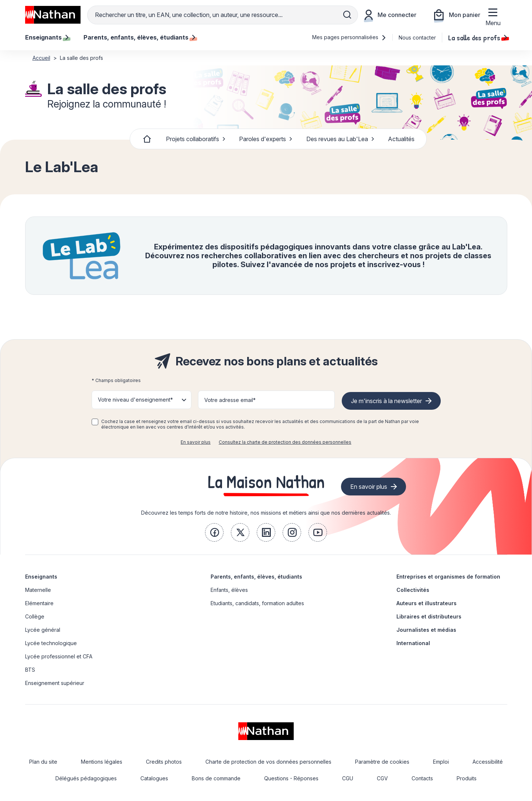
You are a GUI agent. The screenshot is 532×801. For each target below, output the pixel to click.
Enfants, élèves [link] (229, 590)
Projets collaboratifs (196, 139)
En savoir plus (196, 442)
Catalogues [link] (154, 778)
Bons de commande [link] (216, 778)
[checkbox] (95, 422)
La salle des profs (478, 37)
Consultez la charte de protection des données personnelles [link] (285, 442)
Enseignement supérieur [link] (55, 683)
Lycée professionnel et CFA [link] (59, 656)
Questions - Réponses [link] (291, 778)
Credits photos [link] (164, 762)
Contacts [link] (422, 778)
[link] (214, 532)
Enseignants (41, 577)
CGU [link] (348, 778)
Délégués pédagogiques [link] (86, 778)
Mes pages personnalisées (349, 37)
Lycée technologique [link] (51, 643)
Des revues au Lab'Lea (340, 139)
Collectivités (413, 590)
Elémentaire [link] (39, 603)
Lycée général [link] (43, 630)
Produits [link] (467, 778)
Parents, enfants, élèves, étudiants (256, 577)
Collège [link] (35, 616)
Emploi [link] (441, 762)
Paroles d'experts (266, 139)
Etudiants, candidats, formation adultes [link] (257, 603)
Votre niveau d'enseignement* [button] (135, 400)
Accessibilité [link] (488, 762)
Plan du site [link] (43, 762)
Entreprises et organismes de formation (448, 577)
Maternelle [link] (38, 590)
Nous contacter (417, 38)
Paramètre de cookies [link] (382, 762)
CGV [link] (382, 778)
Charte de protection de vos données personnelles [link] (268, 762)
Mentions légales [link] (102, 762)
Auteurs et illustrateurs (427, 603)
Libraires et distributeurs (429, 616)
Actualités (401, 139)
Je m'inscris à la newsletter (386, 401)
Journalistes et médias (426, 630)
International (413, 643)
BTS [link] (30, 670)
